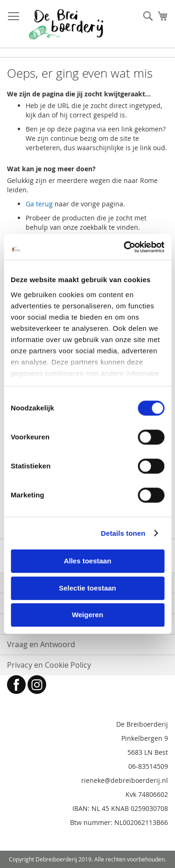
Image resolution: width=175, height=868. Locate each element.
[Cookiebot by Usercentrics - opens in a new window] (125, 247)
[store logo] (66, 24)
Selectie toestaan (87, 588)
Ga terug (39, 204)
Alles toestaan (88, 561)
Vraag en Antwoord (41, 644)
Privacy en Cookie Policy (49, 665)
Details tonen (123, 533)
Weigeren (87, 615)
